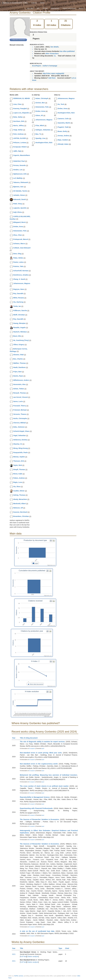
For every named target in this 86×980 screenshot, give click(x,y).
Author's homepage (50, 66)
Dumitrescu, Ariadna (21, 275)
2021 (14, 954)
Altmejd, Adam (63, 144)
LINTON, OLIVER (19, 138)
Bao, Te (38, 134)
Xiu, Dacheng (18, 302)
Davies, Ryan (18, 376)
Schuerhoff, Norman (21, 271)
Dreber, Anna (18, 227)
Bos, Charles (18, 359)
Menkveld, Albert (19, 504)
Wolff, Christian (19, 315)
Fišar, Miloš (40, 126)
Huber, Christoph (42, 98)
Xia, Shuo (17, 487)
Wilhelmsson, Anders (21, 380)
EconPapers (37, 66)
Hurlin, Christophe (20, 418)
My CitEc (30, 8)
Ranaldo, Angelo (19, 328)
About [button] (82, 8)
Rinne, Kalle (18, 474)
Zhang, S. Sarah (19, 279)
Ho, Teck (61, 104)
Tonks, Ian (17, 306)
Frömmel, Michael (20, 410)
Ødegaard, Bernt (19, 222)
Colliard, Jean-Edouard (22, 248)
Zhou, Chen (18, 235)
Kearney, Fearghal (20, 109)
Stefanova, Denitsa (20, 440)
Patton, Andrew (19, 478)
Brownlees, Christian (21, 516)
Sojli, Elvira (17, 212)
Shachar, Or (18, 444)
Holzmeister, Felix (20, 231)
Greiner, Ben (40, 103)
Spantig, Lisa (40, 138)
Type (61, 948)
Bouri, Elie (17, 336)
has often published (67, 51)
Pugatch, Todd (63, 127)
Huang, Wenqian (19, 323)
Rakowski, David (19, 199)
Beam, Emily (62, 131)
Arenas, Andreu (63, 136)
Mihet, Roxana (19, 298)
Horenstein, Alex (19, 384)
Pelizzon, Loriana (20, 143)
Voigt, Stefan (18, 130)
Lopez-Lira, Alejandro (21, 113)
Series (42, 3)
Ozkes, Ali (39, 115)
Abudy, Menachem (20, 499)
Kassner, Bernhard (20, 512)
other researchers (52, 54)
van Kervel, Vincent (20, 397)
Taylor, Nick (18, 465)
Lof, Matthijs (18, 178)
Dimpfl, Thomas (19, 470)
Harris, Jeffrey (18, 126)
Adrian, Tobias (19, 389)
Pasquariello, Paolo (20, 452)
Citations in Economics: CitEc (15, 3)
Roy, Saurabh (18, 293)
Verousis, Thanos (20, 414)
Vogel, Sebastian (19, 435)
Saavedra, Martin (64, 123)
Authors (34, 3)
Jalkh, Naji (17, 151)
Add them (52, 78)
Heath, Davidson (19, 367)
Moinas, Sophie (19, 457)
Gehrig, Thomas (19, 495)
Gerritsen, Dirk (19, 121)
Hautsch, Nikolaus (20, 332)
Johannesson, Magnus (22, 283)
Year (15, 738)
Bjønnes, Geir (18, 187)
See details (54, 47)
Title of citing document (30, 738)
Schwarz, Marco (19, 244)
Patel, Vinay (18, 204)
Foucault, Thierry (20, 406)
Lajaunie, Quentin (20, 208)
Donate (45, 8)
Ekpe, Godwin (63, 140)
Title (23, 948)
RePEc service (19, 976)
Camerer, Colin (63, 119)
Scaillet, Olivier (19, 491)
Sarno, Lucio (18, 401)
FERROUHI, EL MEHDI (21, 98)
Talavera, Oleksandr (21, 182)
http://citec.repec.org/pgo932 (53, 73)
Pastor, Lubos (18, 262)
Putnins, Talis (18, 266)
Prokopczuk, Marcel (21, 239)
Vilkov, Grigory (19, 345)
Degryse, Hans (19, 289)
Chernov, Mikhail (19, 423)
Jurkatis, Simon (19, 195)
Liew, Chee (17, 104)
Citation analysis (33, 956)
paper (43, 748)
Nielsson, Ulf (18, 508)
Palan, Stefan (18, 258)
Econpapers (32, 748)
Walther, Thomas (19, 363)
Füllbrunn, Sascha (20, 311)
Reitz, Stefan (18, 117)
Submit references (69, 8)
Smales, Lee (18, 170)
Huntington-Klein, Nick (44, 143)
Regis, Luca (18, 482)
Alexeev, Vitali (18, 355)
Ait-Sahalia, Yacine (20, 191)
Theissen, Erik (19, 461)
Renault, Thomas (20, 393)
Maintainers (55, 8)
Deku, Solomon (19, 427)
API (38, 8)
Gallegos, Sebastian (43, 130)
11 (55, 56)
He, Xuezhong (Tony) (21, 340)
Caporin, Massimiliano (22, 155)
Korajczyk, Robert (20, 147)
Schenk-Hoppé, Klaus (21, 431)
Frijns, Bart (17, 372)
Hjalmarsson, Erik (20, 174)
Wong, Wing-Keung (20, 448)
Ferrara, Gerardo (19, 165)
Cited (68, 948)
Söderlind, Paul (19, 161)
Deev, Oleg (17, 254)
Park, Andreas (18, 134)
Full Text (23, 956)
